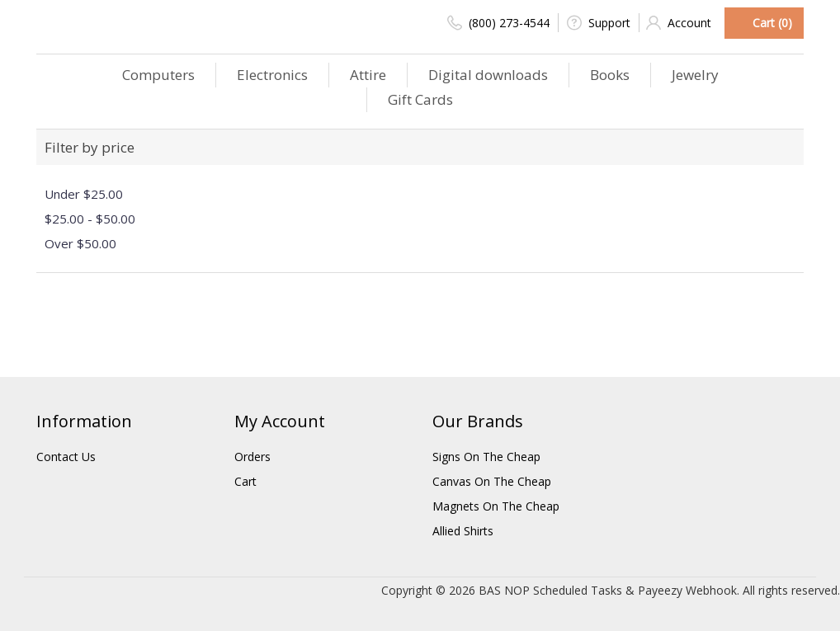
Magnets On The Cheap (496, 506)
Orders (252, 457)
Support (599, 23)
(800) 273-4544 (498, 23)
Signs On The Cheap (486, 457)
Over (80, 243)
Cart (245, 481)
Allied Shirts (463, 531)
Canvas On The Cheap (492, 481)
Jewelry (695, 75)
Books (610, 75)
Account (679, 23)
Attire (368, 75)
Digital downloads (488, 75)
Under (84, 194)
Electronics (272, 75)
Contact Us (66, 457)
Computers (158, 75)
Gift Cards (420, 99)
